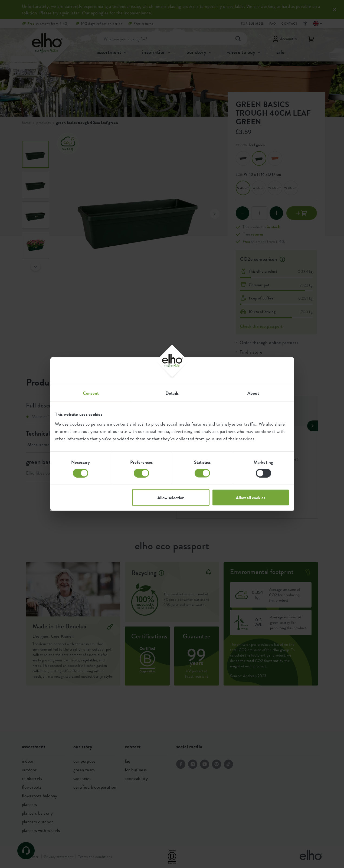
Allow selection (171, 498)
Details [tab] (172, 393)
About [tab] (253, 393)
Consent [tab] (91, 393)
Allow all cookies (250, 498)
